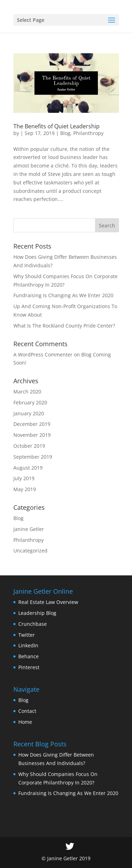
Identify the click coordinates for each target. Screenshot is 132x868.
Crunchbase (33, 624)
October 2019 (29, 446)
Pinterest (29, 667)
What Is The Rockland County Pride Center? (64, 326)
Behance (29, 656)
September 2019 (33, 457)
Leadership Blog (37, 613)
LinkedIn (28, 645)
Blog (65, 133)
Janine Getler (29, 529)
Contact (27, 711)
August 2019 (28, 468)
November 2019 (32, 435)
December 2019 (32, 424)
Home (25, 722)
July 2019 (24, 478)
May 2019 (25, 489)
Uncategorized (30, 551)
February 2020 (30, 402)
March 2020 (27, 392)
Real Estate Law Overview (48, 602)
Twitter (27, 635)
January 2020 (29, 413)
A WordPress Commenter (43, 354)
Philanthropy (88, 133)
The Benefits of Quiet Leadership (56, 126)
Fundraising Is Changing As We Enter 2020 (63, 295)
